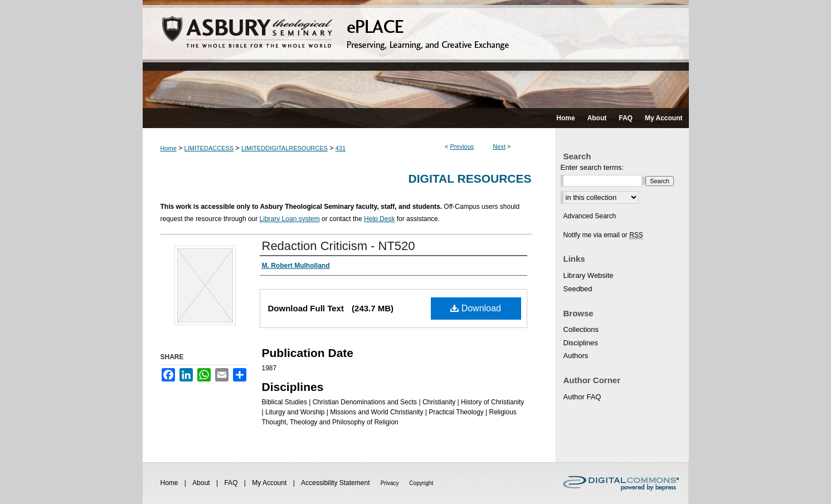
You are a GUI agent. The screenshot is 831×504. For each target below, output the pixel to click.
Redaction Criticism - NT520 (339, 246)
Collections (581, 329)
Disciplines (581, 343)
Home (169, 148)
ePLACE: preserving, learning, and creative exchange (416, 54)
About (202, 483)
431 (341, 148)
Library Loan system (290, 219)
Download (476, 308)
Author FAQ (582, 397)
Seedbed (578, 289)
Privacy (391, 483)
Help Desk (379, 219)
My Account (270, 483)
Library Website (589, 275)
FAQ (232, 483)
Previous (462, 146)
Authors (576, 356)
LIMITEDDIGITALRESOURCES (285, 148)
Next (499, 146)
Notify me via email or (603, 235)
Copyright (421, 483)
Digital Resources (470, 178)
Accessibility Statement (336, 483)
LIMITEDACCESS (209, 148)
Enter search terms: (592, 167)
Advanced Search (590, 216)
